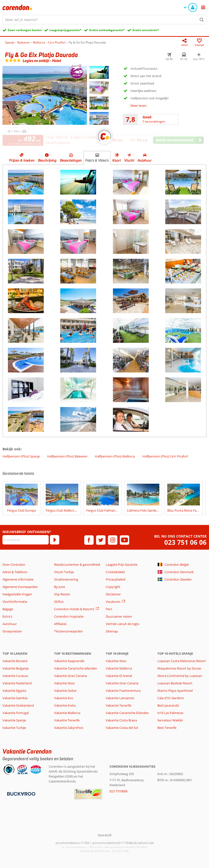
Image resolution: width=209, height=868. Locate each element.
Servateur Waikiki (170, 720)
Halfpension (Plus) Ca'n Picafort (165, 456)
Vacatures (113, 602)
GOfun (59, 602)
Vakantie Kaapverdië (69, 661)
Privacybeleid (115, 579)
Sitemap (112, 631)
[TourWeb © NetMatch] (105, 835)
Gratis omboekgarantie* (107, 30)
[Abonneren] (55, 540)
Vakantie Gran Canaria (70, 676)
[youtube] (125, 540)
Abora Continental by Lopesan (180, 676)
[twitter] (101, 540)
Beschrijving (47, 160)
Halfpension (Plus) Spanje (21, 456)
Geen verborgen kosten (25, 30)
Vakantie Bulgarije (16, 668)
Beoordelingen (71, 160)
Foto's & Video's (97, 160)
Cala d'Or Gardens (171, 698)
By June (60, 587)
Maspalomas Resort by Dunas (179, 668)
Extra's (7, 616)
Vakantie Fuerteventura (123, 691)
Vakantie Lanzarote (120, 698)
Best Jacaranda (168, 705)
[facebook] (89, 540)
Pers (109, 609)
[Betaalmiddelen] (21, 794)
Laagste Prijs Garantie (122, 564)
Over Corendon (14, 564)
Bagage (8, 609)
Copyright (113, 587)
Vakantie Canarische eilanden (76, 668)
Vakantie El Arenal (119, 676)
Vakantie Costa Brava (121, 720)
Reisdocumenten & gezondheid (77, 564)
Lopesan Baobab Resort (175, 683)
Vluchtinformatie (15, 602)
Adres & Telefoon (15, 572)
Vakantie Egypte (14, 691)
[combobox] (104, 20)
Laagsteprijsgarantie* (65, 30)
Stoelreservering (66, 579)
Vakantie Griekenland (18, 705)
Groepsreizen (12, 631)
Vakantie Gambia (15, 698)
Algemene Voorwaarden (20, 587)
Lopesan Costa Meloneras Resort (182, 661)
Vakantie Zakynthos (69, 728)
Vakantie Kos (64, 698)
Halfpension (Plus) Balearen (67, 456)
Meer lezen (138, 106)
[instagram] (113, 540)
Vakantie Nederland (17, 683)
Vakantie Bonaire (15, 661)
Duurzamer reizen (119, 616)
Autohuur (145, 160)
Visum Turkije (64, 572)
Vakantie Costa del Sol (122, 728)
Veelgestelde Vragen (17, 594)
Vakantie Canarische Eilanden (127, 713)
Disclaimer (113, 594)
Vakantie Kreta (65, 705)
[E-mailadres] (26, 540)
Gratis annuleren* (146, 30)
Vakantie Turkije (14, 728)
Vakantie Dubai (65, 691)
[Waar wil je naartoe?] (104, 20)
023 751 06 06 (185, 542)
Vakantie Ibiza (64, 683)
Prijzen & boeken (22, 160)
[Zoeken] (202, 20)
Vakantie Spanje (14, 720)
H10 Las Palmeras (170, 713)
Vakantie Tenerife (67, 720)
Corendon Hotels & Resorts (74, 609)
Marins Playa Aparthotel (175, 691)
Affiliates (60, 624)
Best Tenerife (167, 728)
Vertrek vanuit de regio (123, 624)
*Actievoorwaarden (68, 631)
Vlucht (129, 160)
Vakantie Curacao (15, 676)
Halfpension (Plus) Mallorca (115, 456)
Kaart (117, 160)
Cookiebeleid (115, 572)
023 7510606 (118, 791)
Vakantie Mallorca (67, 713)
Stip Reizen (62, 594)
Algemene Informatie (18, 579)
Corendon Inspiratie (69, 616)
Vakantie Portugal (16, 713)
